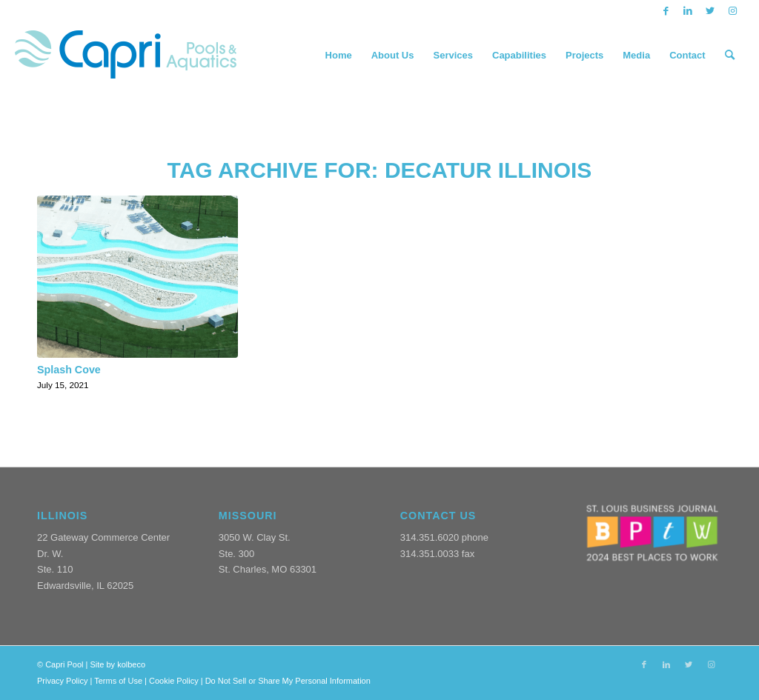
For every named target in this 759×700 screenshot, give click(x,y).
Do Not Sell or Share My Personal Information (288, 681)
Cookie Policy (174, 681)
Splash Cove (69, 370)
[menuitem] (339, 56)
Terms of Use (118, 681)
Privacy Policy (62, 681)
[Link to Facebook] (666, 11)
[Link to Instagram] (733, 11)
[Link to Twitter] (710, 11)
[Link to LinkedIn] (688, 11)
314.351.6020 (430, 537)
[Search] (730, 56)
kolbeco (131, 664)
